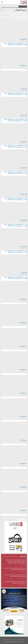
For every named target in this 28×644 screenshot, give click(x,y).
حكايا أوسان (24, 15)
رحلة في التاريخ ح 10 (23, 370)
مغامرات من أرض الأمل (17, 19)
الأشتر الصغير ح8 (24, 220)
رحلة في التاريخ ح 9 (23, 393)
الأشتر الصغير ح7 (24, 247)
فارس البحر (9, 17)
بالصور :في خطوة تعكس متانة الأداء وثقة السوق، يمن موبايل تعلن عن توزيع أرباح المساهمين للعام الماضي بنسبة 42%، (16, 561)
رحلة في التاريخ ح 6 (23, 487)
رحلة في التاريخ (12, 15)
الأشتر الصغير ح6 (24, 273)
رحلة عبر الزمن (18, 15)
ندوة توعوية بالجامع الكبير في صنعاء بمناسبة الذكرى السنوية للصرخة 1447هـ (15, 569)
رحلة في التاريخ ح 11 (23, 346)
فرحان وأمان (4, 17)
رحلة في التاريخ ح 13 (23, 299)
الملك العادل (6, 13)
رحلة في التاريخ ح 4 (23, 511)
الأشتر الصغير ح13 (23, 89)
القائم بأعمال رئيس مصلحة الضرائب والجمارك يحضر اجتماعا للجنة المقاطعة (15, 582)
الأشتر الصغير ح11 (24, 142)
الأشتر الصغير (18, 13)
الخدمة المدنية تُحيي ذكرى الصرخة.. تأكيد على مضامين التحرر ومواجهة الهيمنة (15, 576)
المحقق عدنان (12, 13)
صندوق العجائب (15, 17)
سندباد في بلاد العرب (23, 17)
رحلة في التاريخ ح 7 (23, 440)
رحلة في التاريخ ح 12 (23, 323)
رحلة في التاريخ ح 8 (23, 417)
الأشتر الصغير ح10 (23, 168)
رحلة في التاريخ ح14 (23, 65)
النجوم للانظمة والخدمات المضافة (11, 642)
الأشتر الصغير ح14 (23, 39)
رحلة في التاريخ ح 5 (23, 464)
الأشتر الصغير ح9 (24, 194)
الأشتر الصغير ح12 (23, 115)
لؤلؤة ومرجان (24, 19)
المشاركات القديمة (22, 520)
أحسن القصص (24, 13)
